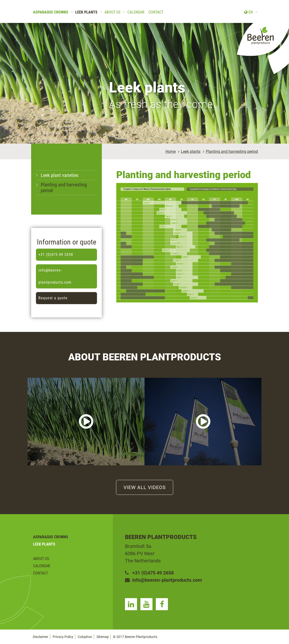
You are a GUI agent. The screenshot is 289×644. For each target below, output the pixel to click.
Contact (156, 12)
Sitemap (103, 637)
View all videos (145, 487)
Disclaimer (41, 637)
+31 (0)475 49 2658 (56, 255)
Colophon (85, 637)
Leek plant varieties (60, 175)
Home (171, 151)
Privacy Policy (63, 637)
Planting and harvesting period (232, 151)
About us (112, 12)
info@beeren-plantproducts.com (55, 276)
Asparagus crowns (51, 12)
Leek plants (86, 12)
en (248, 12)
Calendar (136, 12)
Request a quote (53, 298)
